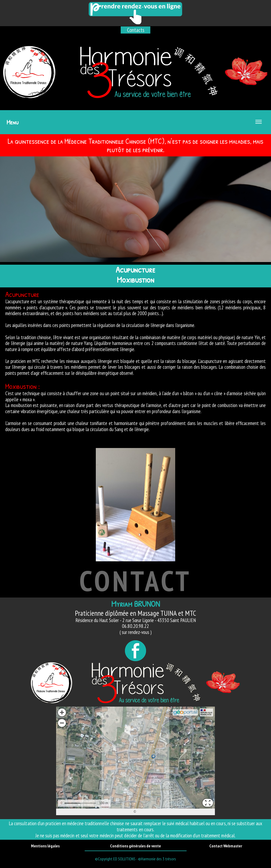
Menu (134, 126)
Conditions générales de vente (135, 846)
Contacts (136, 30)
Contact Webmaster (226, 846)
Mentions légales (45, 846)
